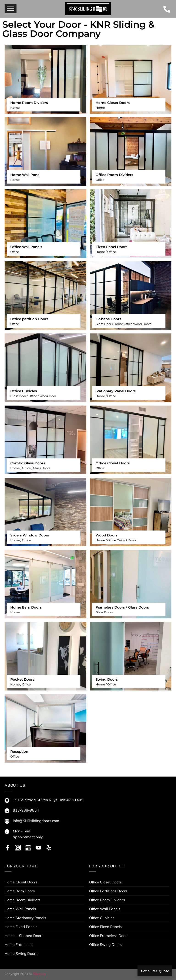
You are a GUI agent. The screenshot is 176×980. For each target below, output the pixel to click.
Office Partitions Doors (108, 891)
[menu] (11, 9)
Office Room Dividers (107, 900)
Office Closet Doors (105, 882)
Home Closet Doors (21, 882)
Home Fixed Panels (21, 927)
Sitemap (39, 974)
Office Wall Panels (105, 909)
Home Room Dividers (23, 900)
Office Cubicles (102, 918)
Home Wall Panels (20, 909)
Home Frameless (19, 945)
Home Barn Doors (20, 891)
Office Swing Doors (105, 945)
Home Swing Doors (21, 953)
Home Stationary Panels (25, 918)
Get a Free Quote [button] (155, 971)
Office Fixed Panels (105, 927)
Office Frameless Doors (109, 936)
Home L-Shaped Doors (24, 936)
